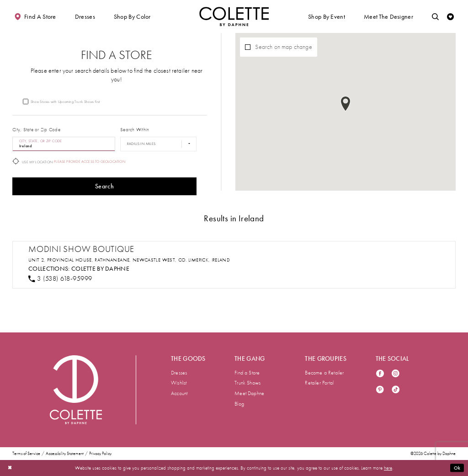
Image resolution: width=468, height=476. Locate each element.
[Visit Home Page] (234, 16)
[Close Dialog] (10, 468)
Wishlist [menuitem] (179, 383)
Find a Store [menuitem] (247, 373)
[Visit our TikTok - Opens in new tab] (396, 390)
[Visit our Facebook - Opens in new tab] (380, 374)
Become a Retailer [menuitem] (324, 373)
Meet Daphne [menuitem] (249, 393)
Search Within (135, 130)
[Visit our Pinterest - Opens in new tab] (380, 390)
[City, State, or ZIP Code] (64, 144)
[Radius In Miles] (158, 144)
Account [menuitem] (179, 393)
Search (104, 186)
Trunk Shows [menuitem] (247, 383)
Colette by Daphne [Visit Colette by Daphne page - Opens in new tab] (100, 269)
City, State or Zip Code (36, 130)
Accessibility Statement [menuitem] (65, 454)
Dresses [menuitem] (179, 373)
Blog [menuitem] (239, 404)
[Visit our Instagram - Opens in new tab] (396, 374)
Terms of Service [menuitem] (26, 454)
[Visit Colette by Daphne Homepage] (76, 390)
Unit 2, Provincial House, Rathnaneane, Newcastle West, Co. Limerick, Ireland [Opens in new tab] (129, 260)
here (388, 468)
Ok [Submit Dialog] (457, 468)
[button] (85, 16)
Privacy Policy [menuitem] (100, 454)
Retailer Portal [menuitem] (319, 383)
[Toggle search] (435, 16)
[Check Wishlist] (450, 16)
